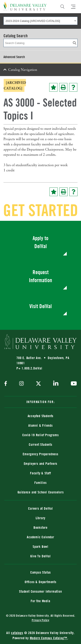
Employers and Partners (41, 463)
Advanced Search (14, 57)
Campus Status (40, 572)
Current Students (40, 444)
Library (41, 518)
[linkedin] (56, 384)
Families (40, 483)
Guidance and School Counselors (41, 492)
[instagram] (21, 384)
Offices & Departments (40, 582)
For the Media (40, 601)
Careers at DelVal (40, 508)
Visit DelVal (41, 306)
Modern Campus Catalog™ (49, 638)
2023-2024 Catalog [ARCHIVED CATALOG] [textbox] (33, 21)
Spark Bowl (40, 546)
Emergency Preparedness (40, 454)
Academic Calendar (40, 537)
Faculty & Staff (40, 473)
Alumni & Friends (40, 425)
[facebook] (7, 384)
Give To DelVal (40, 556)
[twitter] (38, 384)
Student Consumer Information (40, 591)
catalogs (17, 633)
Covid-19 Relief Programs (40, 435)
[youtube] (73, 384)
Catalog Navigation (23, 70)
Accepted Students (41, 416)
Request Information (40, 276)
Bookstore (40, 527)
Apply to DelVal (40, 242)
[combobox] (40, 21)
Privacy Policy (40, 620)
